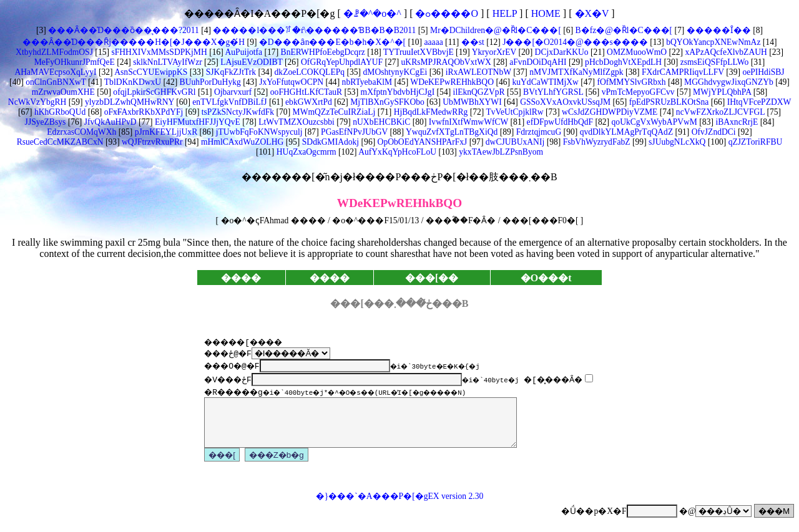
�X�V (592, 13)
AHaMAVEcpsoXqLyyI (55, 72)
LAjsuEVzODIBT (251, 62)
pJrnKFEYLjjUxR (165, 132)
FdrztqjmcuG (537, 132)
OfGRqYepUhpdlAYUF (341, 62)
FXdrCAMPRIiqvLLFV (682, 72)
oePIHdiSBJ (762, 72)
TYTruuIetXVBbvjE (418, 52)
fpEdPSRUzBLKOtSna (668, 102)
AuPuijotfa (243, 52)
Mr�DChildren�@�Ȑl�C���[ (495, 30)
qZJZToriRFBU (754, 142)
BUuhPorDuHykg (209, 82)
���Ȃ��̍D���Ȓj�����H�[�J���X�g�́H (134, 42)
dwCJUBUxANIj (514, 142)
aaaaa (433, 42)
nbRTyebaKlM (366, 82)
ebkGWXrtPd (308, 102)
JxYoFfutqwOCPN (290, 82)
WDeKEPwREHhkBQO (451, 82)
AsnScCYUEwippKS (150, 72)
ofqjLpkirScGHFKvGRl (154, 92)
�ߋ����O (447, 13)
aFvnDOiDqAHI (537, 62)
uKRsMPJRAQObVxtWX (445, 62)
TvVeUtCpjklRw (513, 112)
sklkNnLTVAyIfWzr (167, 62)
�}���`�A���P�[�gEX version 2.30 (399, 505)
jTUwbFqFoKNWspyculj (258, 132)
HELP (505, 13)
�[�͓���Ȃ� (558, 379)
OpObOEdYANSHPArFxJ (421, 142)
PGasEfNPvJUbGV (353, 132)
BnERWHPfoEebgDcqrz (322, 52)
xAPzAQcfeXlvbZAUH (725, 52)
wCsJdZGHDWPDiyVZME (609, 112)
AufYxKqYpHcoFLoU (396, 152)
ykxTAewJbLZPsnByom (500, 152)
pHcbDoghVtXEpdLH (622, 62)
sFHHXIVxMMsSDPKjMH (158, 52)
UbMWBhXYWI (471, 102)
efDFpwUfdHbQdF (559, 122)
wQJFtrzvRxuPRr (151, 142)
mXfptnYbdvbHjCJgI (396, 92)
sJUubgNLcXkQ (676, 142)
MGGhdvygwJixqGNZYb (728, 82)
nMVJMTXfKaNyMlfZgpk (576, 72)
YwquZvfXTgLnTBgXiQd (451, 132)
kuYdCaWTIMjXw (544, 82)
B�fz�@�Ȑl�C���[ (623, 30)
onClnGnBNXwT (55, 82)
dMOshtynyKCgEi (394, 72)
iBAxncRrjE (736, 122)
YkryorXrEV (493, 52)
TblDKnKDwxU (132, 82)
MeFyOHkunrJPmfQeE (75, 62)
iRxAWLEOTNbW (477, 72)
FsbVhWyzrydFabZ (595, 142)
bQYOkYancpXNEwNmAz (713, 42)
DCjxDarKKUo (560, 52)
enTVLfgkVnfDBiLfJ (229, 102)
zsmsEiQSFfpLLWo (713, 62)
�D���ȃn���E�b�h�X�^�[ (331, 42)
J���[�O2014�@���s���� (574, 42)
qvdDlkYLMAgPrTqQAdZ (625, 132)
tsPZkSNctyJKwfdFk (237, 112)
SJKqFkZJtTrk (230, 72)
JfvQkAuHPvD (109, 122)
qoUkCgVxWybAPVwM (653, 122)
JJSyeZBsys (46, 122)
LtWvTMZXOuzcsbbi (296, 122)
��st (471, 42)
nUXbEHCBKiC (381, 122)
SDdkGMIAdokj (329, 142)
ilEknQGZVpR (478, 92)
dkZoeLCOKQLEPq (308, 72)
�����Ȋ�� (717, 30)
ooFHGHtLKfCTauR (305, 92)
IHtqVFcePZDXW (758, 102)
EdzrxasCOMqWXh (81, 132)
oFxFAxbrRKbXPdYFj (142, 112)
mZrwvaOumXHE (63, 92)
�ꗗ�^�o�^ (372, 13)
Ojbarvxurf (232, 92)
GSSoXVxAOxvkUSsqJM (564, 102)
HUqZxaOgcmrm (305, 152)
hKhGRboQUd (59, 112)
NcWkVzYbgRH (37, 102)
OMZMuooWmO (636, 52)
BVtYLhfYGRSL (552, 92)
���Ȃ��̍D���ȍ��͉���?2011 (123, 30)
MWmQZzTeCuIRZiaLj (333, 112)
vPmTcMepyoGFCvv (637, 92)
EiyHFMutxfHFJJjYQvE (197, 122)
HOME (546, 13)
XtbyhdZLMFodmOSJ (54, 52)
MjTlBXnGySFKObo (386, 102)
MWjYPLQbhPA (721, 92)
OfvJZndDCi (712, 132)
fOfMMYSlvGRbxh (630, 82)
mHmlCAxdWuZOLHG (242, 142)
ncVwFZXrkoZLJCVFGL (719, 112)
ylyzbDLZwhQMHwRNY (128, 102)
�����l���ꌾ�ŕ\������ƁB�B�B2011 (313, 30)
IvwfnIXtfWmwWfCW (467, 122)
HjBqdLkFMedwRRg (429, 112)
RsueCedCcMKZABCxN (60, 142)
